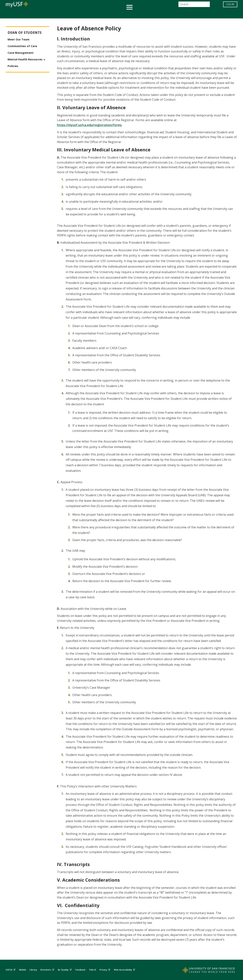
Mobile (23, 970)
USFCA (11, 969)
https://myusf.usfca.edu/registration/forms (89, 125)
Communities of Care (22, 46)
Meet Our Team (19, 39)
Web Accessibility (125, 969)
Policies (13, 66)
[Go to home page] (204, 971)
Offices (162, 14)
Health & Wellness (110, 14)
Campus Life (140, 14)
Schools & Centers (189, 14)
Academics (48, 14)
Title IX (92, 970)
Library (33, 970)
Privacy (105, 969)
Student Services (76, 14)
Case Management (21, 53)
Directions (48, 969)
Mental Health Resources (25, 59)
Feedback (80, 970)
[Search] (194, 5)
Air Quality (65, 969)
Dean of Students (25, 33)
